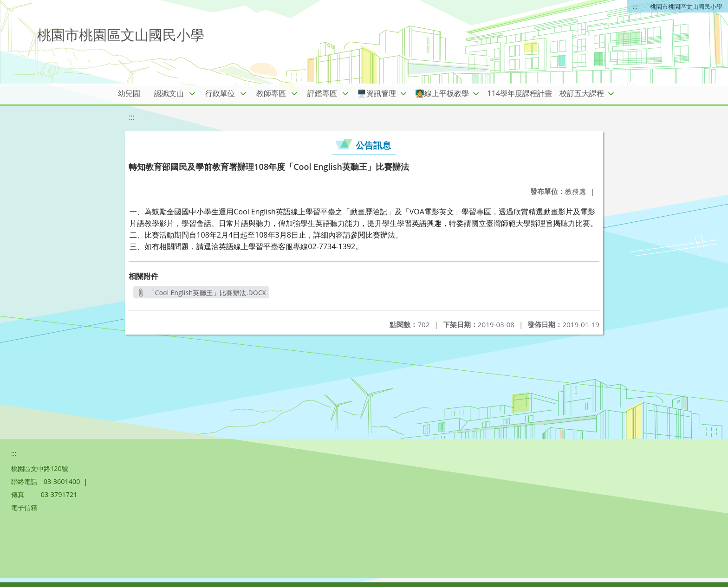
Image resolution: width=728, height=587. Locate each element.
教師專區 (271, 93)
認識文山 (169, 93)
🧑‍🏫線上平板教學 (442, 93)
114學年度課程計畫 (520, 93)
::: (635, 6)
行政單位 (220, 93)
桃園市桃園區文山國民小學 (686, 6)
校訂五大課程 (582, 93)
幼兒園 (129, 93)
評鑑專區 (322, 93)
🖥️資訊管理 (377, 93)
